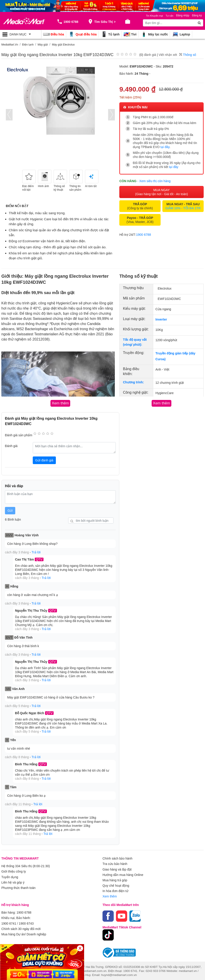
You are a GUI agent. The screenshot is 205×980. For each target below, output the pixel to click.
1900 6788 (144, 235)
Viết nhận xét (168, 55)
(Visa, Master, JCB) (140, 220)
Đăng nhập (183, 15)
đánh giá (150, 55)
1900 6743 (26, 923)
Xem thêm (110, 896)
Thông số (188, 55)
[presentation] (9, 115)
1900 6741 (9, 923)
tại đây (165, 147)
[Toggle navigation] (21, 34)
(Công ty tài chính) (140, 206)
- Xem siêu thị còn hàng (154, 181)
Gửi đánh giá (44, 460)
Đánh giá (11, 446)
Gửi (10, 511)
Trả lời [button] (36, 552)
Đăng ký (197, 15)
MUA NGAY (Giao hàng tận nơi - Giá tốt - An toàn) (162, 192)
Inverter (161, 319)
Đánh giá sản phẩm (19, 435)
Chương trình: (133, 382)
